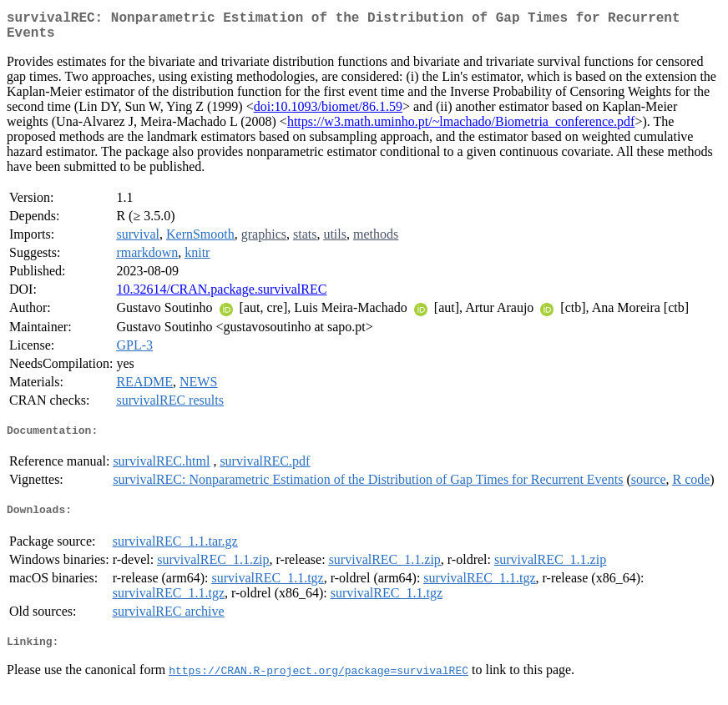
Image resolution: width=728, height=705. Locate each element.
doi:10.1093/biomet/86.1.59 (328, 113)
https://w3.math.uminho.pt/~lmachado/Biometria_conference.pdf (461, 128)
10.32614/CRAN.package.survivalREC (221, 296)
